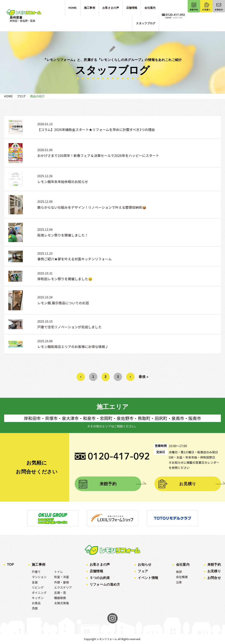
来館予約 (108, 484)
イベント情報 (148, 578)
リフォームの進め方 (105, 584)
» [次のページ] (130, 377)
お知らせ (145, 565)
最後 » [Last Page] (144, 377)
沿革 (179, 582)
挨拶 (179, 572)
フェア (143, 571)
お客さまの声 (100, 565)
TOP (11, 565)
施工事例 (39, 565)
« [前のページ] (81, 377)
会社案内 (183, 565)
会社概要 (182, 577)
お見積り (188, 484)
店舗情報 (96, 571)
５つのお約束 (100, 578)
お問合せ (214, 578)
